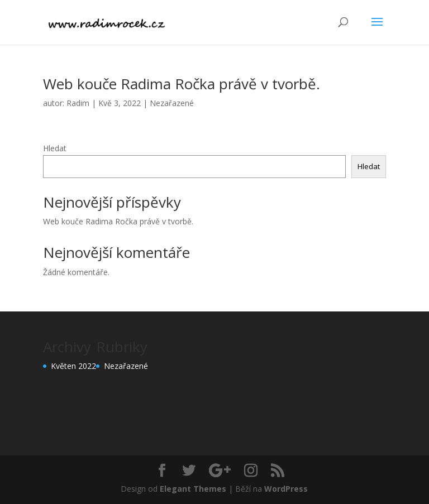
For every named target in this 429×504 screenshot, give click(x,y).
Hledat (55, 148)
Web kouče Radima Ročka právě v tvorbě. (182, 84)
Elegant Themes (193, 489)
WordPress (286, 489)
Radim (78, 103)
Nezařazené (172, 103)
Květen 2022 (73, 366)
